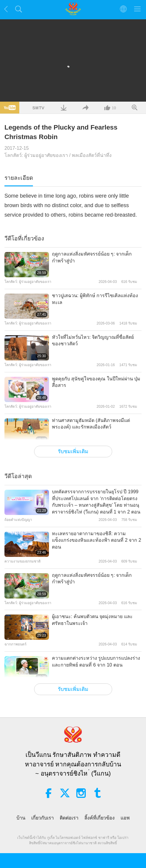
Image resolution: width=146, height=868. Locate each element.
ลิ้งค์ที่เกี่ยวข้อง (99, 818)
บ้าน (21, 818)
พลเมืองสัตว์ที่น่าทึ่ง (92, 155)
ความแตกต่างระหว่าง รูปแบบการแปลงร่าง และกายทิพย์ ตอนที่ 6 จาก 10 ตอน (96, 661)
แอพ (125, 818)
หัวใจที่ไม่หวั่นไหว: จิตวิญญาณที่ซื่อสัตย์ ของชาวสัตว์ (93, 340)
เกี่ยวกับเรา (42, 818)
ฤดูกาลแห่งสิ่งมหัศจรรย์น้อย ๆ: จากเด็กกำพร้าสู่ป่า (92, 257)
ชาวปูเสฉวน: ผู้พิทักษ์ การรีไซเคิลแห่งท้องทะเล (95, 299)
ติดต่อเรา (69, 818)
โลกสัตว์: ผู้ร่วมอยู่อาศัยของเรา (36, 155)
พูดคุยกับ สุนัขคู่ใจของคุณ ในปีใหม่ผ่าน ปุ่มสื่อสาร (96, 382)
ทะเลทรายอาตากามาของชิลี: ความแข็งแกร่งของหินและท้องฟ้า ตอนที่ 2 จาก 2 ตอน (97, 540)
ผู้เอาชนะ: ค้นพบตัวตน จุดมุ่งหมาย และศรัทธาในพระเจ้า (92, 620)
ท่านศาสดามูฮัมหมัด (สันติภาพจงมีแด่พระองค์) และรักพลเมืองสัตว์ (91, 424)
